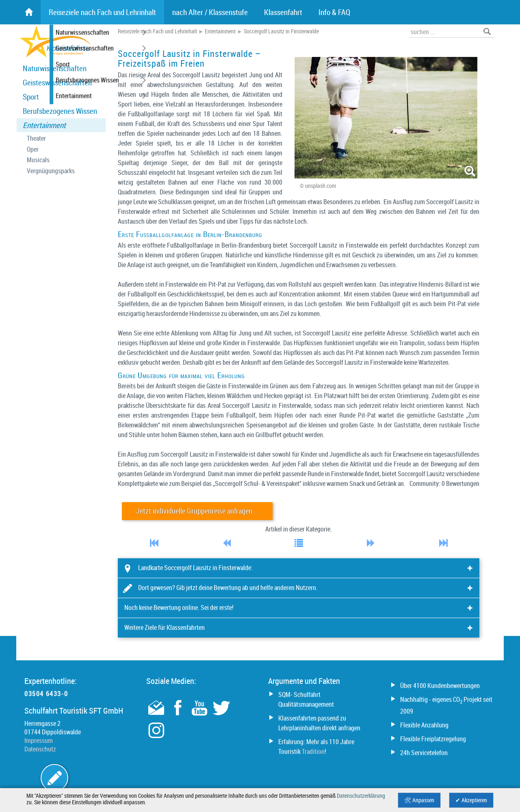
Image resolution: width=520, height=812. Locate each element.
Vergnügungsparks (51, 171)
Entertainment (44, 125)
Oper (33, 149)
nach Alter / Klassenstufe (210, 12)
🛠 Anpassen (419, 800)
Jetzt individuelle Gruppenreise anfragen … (197, 511)
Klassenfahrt (283, 12)
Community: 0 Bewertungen (444, 483)
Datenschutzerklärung (361, 796)
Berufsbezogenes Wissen (60, 111)
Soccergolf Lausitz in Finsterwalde (281, 31)
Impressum (39, 740)
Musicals (38, 160)
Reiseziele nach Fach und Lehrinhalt (157, 31)
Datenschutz (40, 749)
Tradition (313, 751)
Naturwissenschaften (55, 68)
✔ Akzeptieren (471, 800)
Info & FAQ (334, 12)
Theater (36, 138)
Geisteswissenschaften (57, 83)
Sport (31, 97)
